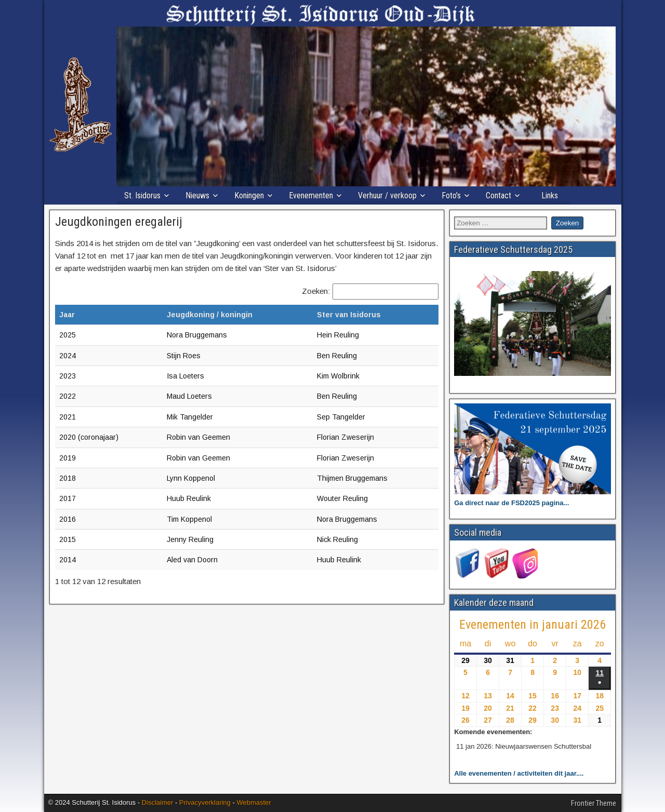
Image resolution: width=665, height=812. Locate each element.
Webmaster (254, 802)
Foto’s (451, 195)
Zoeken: (316, 291)
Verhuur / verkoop (387, 195)
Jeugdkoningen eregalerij (119, 222)
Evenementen (311, 195)
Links (550, 195)
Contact (498, 195)
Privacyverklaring (205, 802)
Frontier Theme (594, 803)
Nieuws (197, 195)
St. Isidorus (142, 195)
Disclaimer (158, 802)
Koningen (249, 195)
